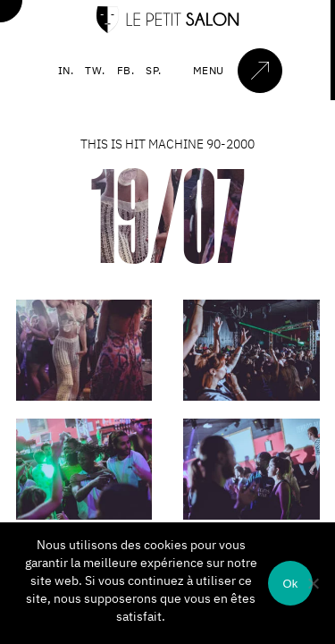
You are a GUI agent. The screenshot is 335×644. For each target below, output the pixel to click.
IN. (66, 70)
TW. (95, 70)
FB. (126, 70)
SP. (154, 70)
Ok (290, 584)
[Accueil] (168, 29)
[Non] (313, 583)
